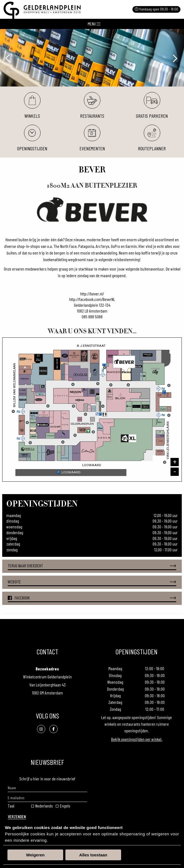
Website (92, 582)
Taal (11, 806)
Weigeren (35, 855)
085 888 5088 (92, 317)
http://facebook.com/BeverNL (92, 299)
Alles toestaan (93, 855)
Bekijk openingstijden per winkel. (137, 739)
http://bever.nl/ (92, 294)
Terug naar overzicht (92, 566)
